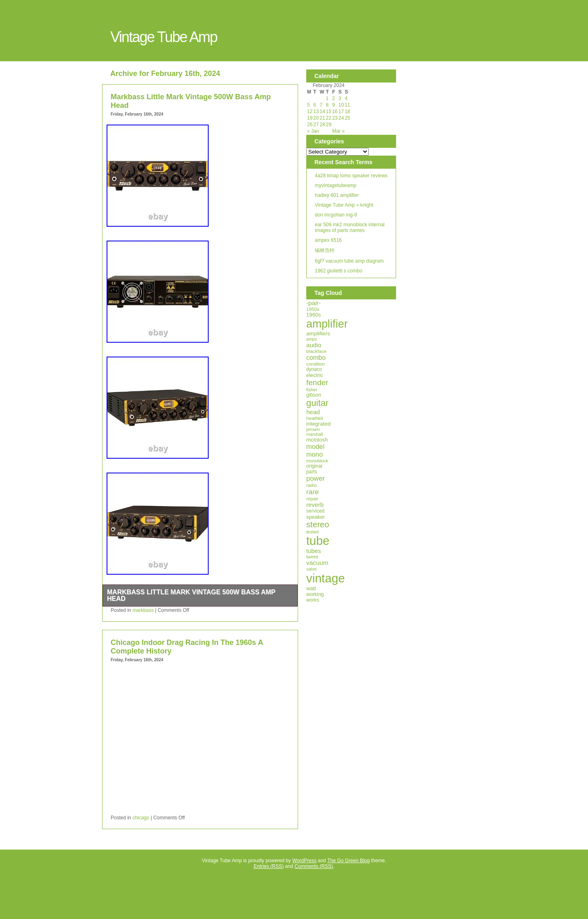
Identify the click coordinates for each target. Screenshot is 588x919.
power (316, 478)
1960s (314, 315)
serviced (315, 511)
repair (312, 499)
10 (341, 105)
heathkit (315, 418)
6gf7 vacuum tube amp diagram (349, 261)
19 (310, 118)
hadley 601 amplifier (337, 195)
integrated (318, 424)
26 (310, 125)
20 (316, 118)
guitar (317, 403)
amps (312, 339)
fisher (312, 390)
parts (312, 472)
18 (347, 112)
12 (310, 112)
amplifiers (318, 333)
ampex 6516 (328, 240)
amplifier (327, 324)
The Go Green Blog (348, 861)
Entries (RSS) (268, 866)
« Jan (313, 131)
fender (317, 383)
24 (341, 118)
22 (329, 118)
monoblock (317, 461)
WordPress (304, 861)
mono (315, 454)
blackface (316, 351)
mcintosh (317, 440)
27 (316, 125)
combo (316, 358)
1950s (313, 309)
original (314, 466)
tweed (312, 557)
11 (347, 105)
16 (335, 112)
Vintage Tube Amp (164, 37)
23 (335, 118)
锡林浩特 (325, 250)
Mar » (338, 131)
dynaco (314, 369)
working (315, 594)
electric (315, 375)
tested (312, 532)
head (313, 412)
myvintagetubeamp (335, 185)
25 (347, 118)
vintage (326, 578)
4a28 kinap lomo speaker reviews (351, 176)
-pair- (314, 303)
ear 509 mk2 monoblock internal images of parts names (350, 228)
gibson (314, 395)
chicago (141, 818)
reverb (315, 505)
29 (329, 125)
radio (311, 485)
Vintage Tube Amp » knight (344, 205)
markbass (143, 610)
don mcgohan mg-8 (336, 215)
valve (312, 569)
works (313, 600)
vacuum (317, 563)
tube (318, 541)
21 (322, 118)
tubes (314, 551)
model (315, 446)
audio (314, 345)
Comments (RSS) (314, 866)
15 (329, 112)
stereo (318, 524)
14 (322, 112)
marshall (315, 434)
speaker (316, 517)
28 (322, 125)
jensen (313, 429)
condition (315, 364)
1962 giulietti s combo (339, 271)
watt (311, 588)
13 (316, 112)
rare (313, 492)
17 (341, 112)
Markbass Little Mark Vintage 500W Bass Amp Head (191, 595)
